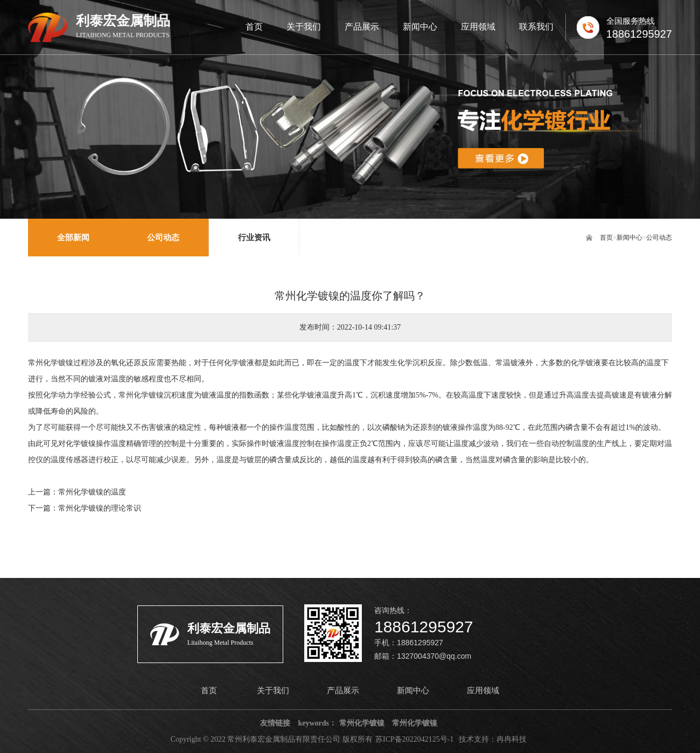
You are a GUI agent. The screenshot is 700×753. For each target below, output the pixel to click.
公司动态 (659, 238)
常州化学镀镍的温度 (92, 492)
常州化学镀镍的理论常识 (100, 508)
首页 (606, 238)
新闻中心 (629, 238)
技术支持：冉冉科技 (493, 739)
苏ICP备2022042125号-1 (414, 739)
